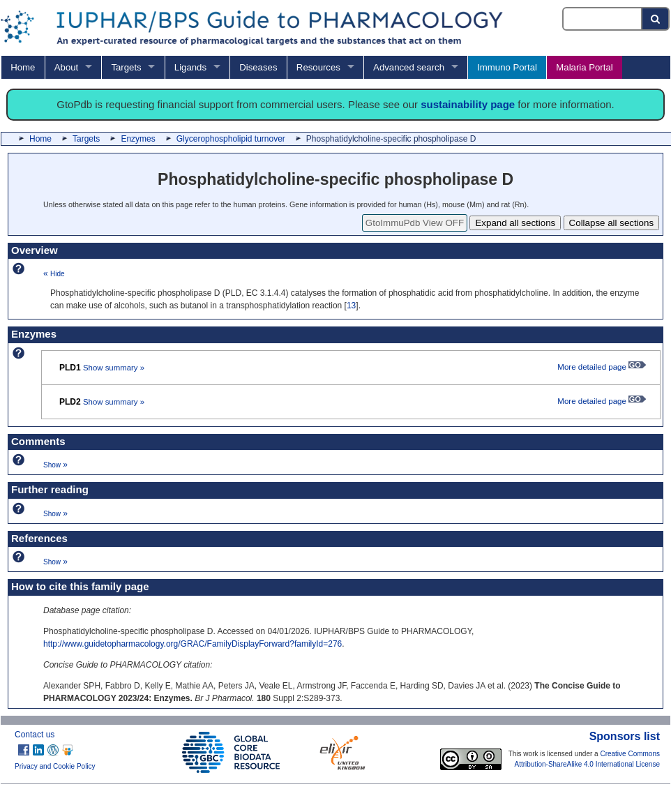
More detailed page (602, 367)
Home (23, 67)
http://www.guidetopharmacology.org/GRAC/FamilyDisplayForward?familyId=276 (193, 644)
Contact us (35, 735)
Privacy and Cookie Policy (55, 766)
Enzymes (138, 139)
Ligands (190, 67)
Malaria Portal (584, 67)
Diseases (258, 67)
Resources (318, 67)
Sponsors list (625, 736)
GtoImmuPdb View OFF (415, 223)
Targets (126, 67)
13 (351, 306)
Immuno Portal (507, 67)
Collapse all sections (612, 223)
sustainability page (468, 104)
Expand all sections (515, 223)
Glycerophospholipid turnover (231, 139)
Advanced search (409, 67)
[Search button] (656, 19)
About (66, 67)
